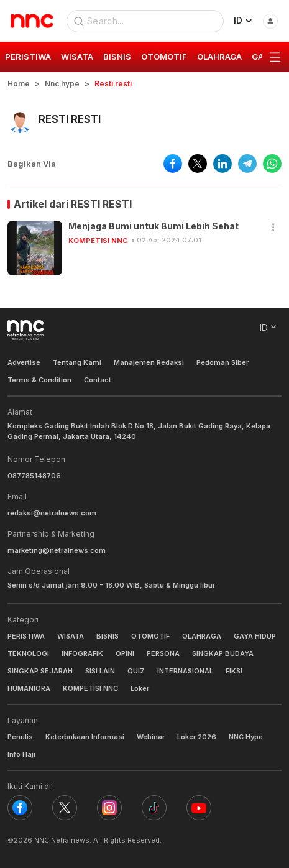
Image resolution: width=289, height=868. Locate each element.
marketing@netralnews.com (57, 550)
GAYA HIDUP (255, 636)
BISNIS (108, 636)
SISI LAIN (100, 671)
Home (19, 84)
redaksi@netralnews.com (52, 513)
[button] (273, 228)
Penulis (20, 737)
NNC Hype (246, 737)
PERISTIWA (26, 636)
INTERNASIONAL (185, 671)
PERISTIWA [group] (28, 57)
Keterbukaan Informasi (85, 737)
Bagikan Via (32, 164)
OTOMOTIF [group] (164, 57)
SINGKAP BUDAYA (223, 653)
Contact (98, 380)
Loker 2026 (197, 737)
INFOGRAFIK (82, 653)
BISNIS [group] (117, 57)
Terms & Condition (39, 380)
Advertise (24, 362)
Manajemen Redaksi (149, 362)
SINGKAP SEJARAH (40, 671)
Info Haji (21, 754)
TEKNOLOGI (28, 653)
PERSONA (163, 653)
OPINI (125, 653)
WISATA (71, 636)
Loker (140, 688)
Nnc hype (62, 84)
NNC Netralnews (62, 840)
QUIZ (136, 671)
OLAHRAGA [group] (219, 57)
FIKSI (234, 671)
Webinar (151, 737)
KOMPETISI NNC (98, 241)
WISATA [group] (77, 57)
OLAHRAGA (202, 636)
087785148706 (34, 476)
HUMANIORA (29, 688)
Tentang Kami (77, 362)
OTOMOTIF (150, 636)
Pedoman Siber (222, 362)
